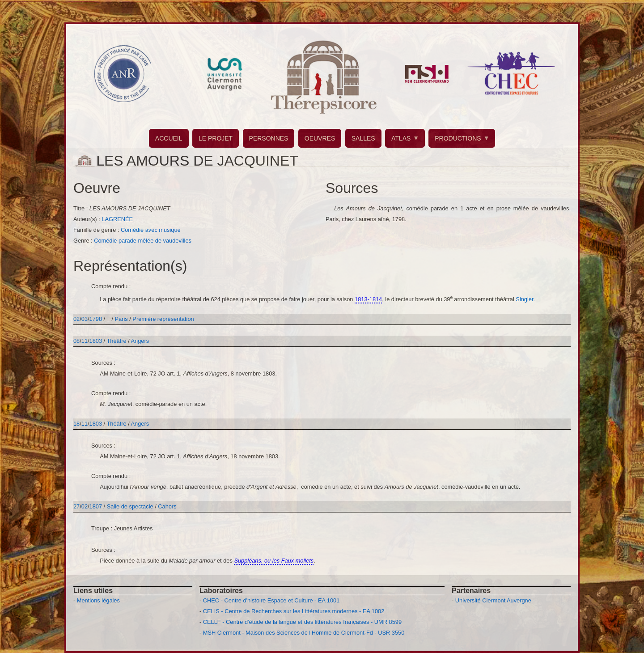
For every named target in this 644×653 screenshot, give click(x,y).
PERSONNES (269, 138)
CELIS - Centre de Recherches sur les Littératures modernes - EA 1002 (294, 611)
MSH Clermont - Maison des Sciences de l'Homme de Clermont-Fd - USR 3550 (304, 633)
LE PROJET (216, 138)
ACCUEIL (169, 138)
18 (76, 424)
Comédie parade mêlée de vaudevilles (143, 241)
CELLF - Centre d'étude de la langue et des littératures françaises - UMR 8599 (302, 622)
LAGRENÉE (117, 219)
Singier (524, 299)
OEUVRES (320, 138)
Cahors (167, 506)
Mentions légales (98, 600)
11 (85, 341)
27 (76, 506)
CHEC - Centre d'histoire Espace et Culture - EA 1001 (271, 600)
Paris (121, 319)
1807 (96, 506)
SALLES (363, 138)
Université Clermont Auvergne (493, 600)
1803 (96, 341)
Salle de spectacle (130, 506)
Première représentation (163, 319)
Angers (140, 341)
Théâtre (117, 341)
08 (76, 341)
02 (76, 319)
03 (85, 319)
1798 (96, 319)
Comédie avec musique (151, 230)
